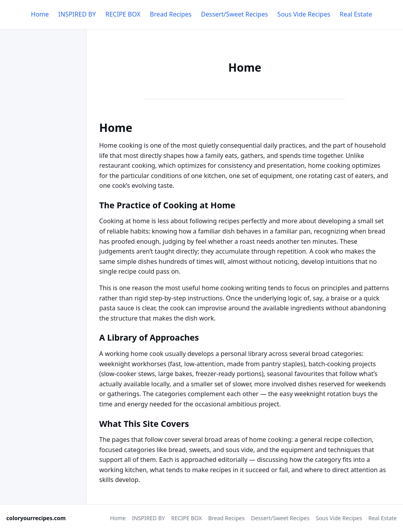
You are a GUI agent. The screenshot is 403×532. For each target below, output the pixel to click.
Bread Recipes (171, 14)
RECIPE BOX (123, 14)
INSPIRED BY (77, 14)
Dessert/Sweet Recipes (235, 14)
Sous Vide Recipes (304, 14)
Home (40, 14)
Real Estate (356, 14)
